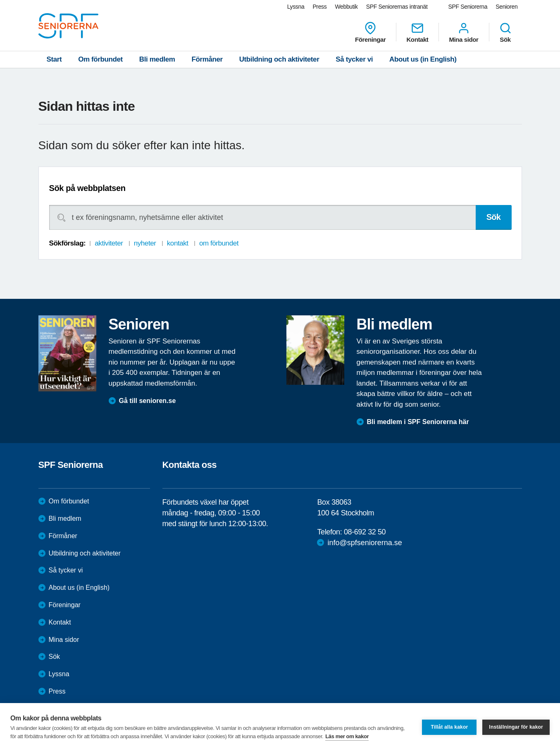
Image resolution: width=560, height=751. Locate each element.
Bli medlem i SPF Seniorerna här (418, 422)
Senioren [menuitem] (506, 7)
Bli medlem (157, 59)
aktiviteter (109, 243)
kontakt (178, 243)
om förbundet (219, 243)
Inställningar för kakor (516, 727)
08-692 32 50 (365, 532)
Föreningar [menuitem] (370, 32)
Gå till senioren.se (148, 401)
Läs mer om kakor (347, 736)
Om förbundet (100, 59)
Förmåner (207, 59)
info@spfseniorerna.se (365, 543)
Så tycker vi (354, 59)
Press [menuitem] (319, 7)
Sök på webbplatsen (87, 188)
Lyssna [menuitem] (296, 7)
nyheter (145, 243)
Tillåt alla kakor (449, 727)
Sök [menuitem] (505, 32)
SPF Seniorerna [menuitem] (468, 7)
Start (54, 59)
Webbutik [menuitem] (346, 7)
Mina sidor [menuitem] (463, 32)
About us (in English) (423, 59)
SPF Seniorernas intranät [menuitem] (397, 7)
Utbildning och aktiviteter (279, 59)
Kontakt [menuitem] (417, 32)
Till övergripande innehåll (0, 0)
